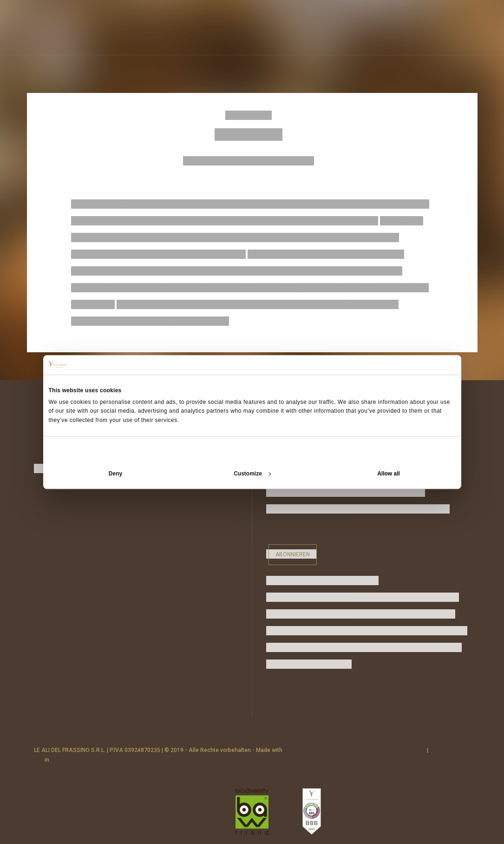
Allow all (389, 474)
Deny (115, 474)
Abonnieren (293, 554)
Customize (252, 474)
